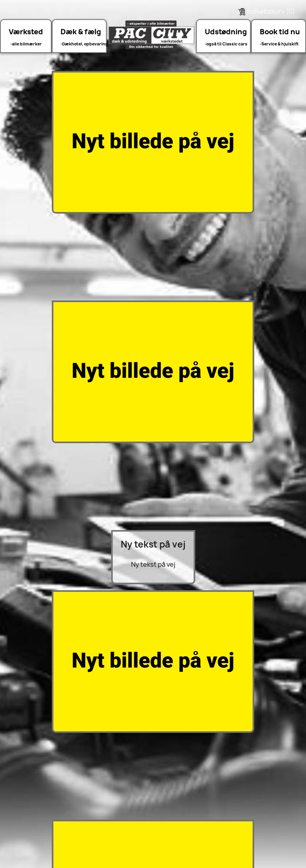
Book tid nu (280, 32)
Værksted (26, 32)
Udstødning (226, 32)
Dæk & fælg (81, 32)
